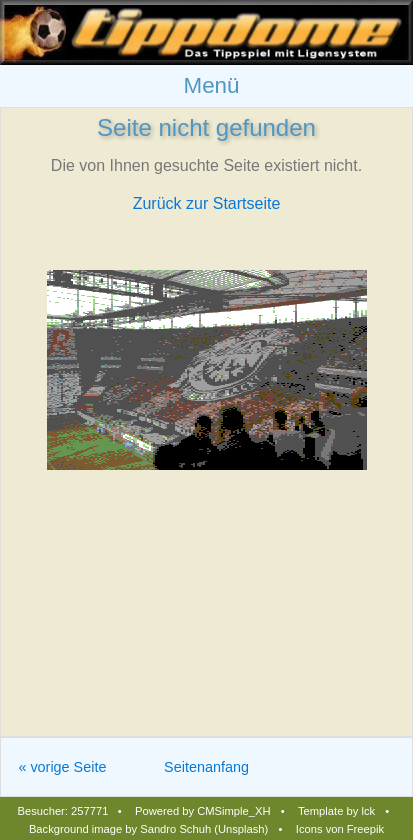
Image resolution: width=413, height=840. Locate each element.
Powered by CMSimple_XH (203, 811)
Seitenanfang (206, 767)
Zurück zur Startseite (207, 203)
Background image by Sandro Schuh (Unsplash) (148, 829)
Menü (211, 85)
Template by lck (336, 811)
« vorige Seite (62, 767)
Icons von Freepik (340, 829)
